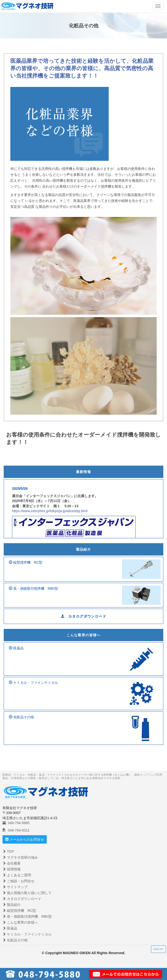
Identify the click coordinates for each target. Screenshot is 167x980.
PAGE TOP (158, 949)
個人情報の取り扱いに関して (27, 893)
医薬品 (10, 928)
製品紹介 (84, 549)
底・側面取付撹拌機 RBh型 (27, 916)
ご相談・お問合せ (18, 881)
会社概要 (12, 863)
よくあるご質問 (17, 875)
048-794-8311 (16, 830)
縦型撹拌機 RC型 (19, 911)
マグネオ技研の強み (20, 857)
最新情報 (84, 472)
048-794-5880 (16, 823)
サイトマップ (15, 887)
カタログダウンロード (83, 616)
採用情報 (12, 869)
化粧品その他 (15, 940)
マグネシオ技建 (27, 6)
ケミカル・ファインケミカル (27, 934)
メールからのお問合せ (25, 839)
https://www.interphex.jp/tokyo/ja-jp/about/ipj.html (50, 511)
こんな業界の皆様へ (83, 635)
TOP (8, 851)
